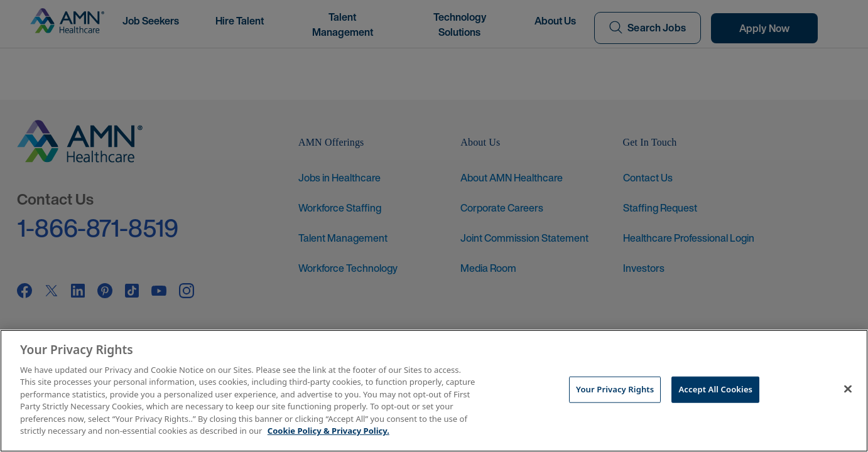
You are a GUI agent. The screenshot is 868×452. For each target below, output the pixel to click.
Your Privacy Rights (615, 389)
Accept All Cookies (715, 389)
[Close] (848, 389)
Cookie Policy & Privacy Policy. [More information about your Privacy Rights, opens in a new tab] (328, 431)
